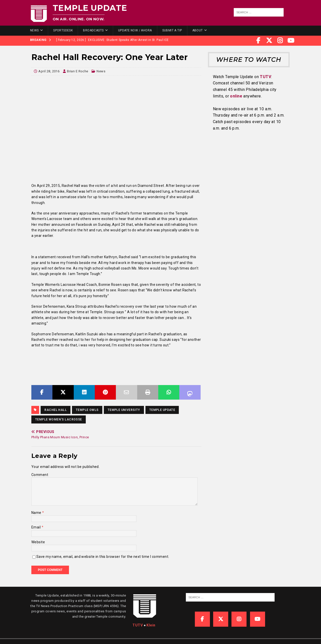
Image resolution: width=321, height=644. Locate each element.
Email (36, 527)
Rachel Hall (56, 410)
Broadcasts (93, 30)
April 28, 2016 (49, 71)
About (198, 30)
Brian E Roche (77, 71)
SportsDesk (63, 30)
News (34, 30)
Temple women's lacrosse (59, 419)
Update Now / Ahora (135, 30)
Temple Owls (87, 410)
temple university (124, 410)
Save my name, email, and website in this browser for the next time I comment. (103, 557)
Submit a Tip (172, 30)
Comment (40, 475)
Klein (151, 625)
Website (38, 542)
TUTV (265, 77)
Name (37, 513)
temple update (162, 410)
